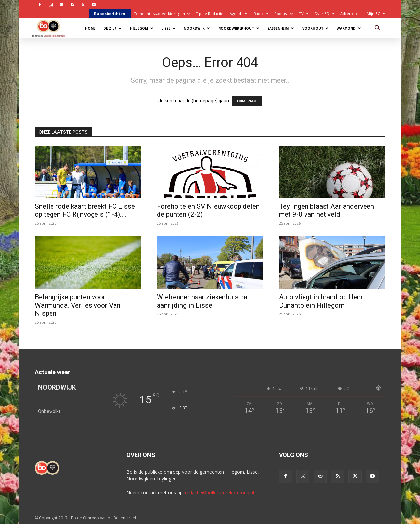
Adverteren (350, 14)
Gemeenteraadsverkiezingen (161, 14)
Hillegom (142, 28)
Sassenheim (281, 28)
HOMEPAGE (247, 101)
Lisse (168, 28)
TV (304, 14)
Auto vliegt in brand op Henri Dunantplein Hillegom (322, 301)
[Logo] (52, 28)
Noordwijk (197, 28)
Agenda (239, 14)
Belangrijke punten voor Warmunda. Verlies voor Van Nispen (78, 305)
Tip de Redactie (210, 14)
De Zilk (113, 28)
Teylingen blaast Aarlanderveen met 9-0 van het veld (326, 210)
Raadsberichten (110, 14)
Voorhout (315, 28)
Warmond (349, 28)
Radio (261, 14)
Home (90, 28)
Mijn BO (376, 14)
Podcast (283, 14)
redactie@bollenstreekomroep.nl (220, 492)
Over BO (324, 14)
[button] (377, 29)
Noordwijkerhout (239, 28)
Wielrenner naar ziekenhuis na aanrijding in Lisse (202, 301)
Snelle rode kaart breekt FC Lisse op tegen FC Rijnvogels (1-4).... (85, 210)
